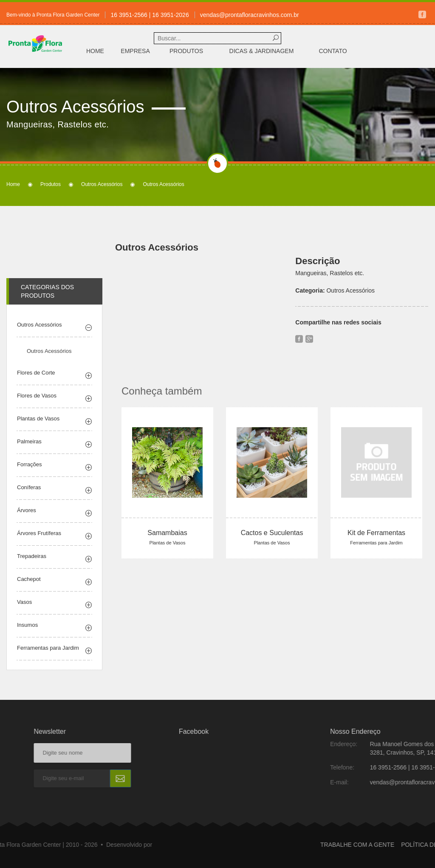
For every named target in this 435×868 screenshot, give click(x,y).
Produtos (186, 51)
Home (95, 51)
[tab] (54, 339)
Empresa (135, 51)
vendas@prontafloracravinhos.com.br (250, 15)
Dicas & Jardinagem (262, 51)
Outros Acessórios (102, 184)
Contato (333, 51)
